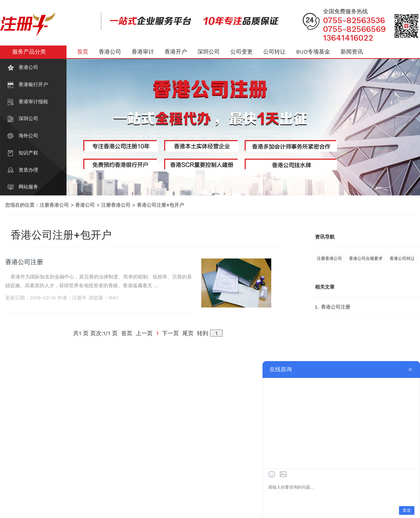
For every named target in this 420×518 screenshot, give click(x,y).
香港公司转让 (402, 258)
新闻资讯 (352, 52)
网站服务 (28, 187)
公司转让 (274, 52)
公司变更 (241, 52)
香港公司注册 (24, 262)
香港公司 (28, 67)
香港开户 (176, 52)
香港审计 (143, 52)
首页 (83, 52)
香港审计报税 (33, 102)
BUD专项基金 (313, 52)
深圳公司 (28, 118)
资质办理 (28, 170)
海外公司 (28, 136)
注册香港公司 (54, 205)
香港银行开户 (33, 84)
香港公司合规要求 (366, 258)
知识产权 (28, 153)
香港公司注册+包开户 (160, 205)
